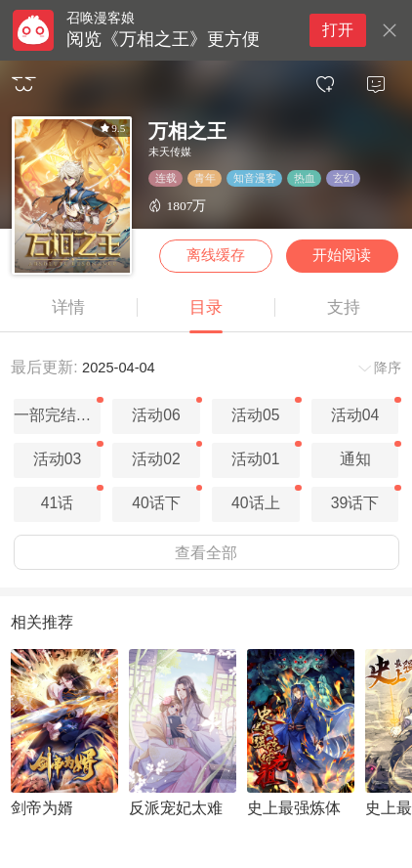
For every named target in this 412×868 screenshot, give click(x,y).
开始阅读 (342, 255)
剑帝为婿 (42, 808)
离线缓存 (216, 255)
